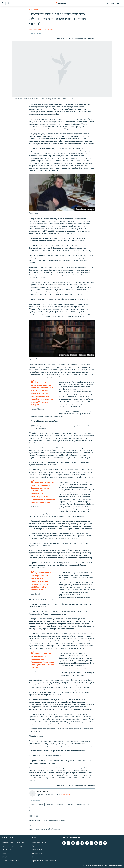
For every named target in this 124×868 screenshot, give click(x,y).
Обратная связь (37, 853)
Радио (4, 853)
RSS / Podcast (7, 857)
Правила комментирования (42, 846)
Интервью (34, 10)
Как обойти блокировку (11, 861)
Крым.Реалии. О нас (39, 842)
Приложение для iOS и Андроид (14, 846)
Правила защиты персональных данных (46, 861)
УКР (107, 3)
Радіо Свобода (48, 29)
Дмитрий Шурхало (36, 29)
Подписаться (7, 850)
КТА (112, 3)
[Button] (62, 39)
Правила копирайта (39, 850)
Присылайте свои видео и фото (13, 842)
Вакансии (36, 857)
